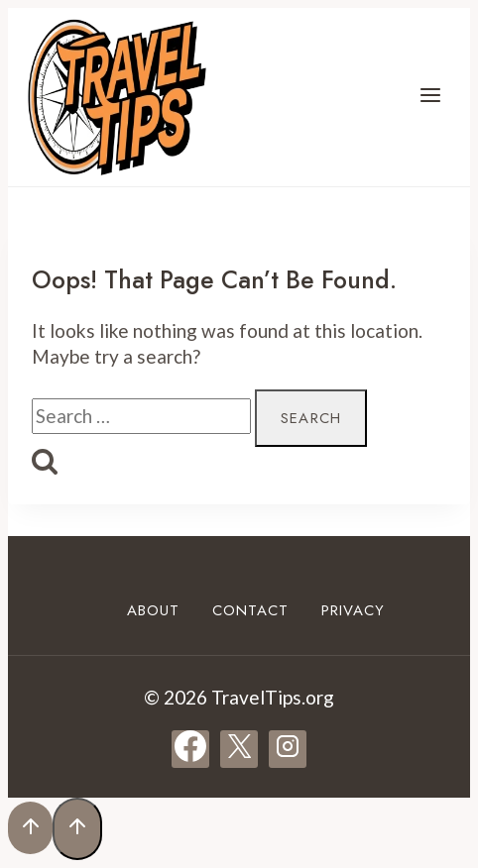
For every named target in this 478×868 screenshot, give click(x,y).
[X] (239, 749)
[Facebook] (190, 749)
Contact (250, 610)
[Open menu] (430, 97)
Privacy (353, 610)
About (153, 610)
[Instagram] (288, 749)
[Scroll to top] (30, 828)
